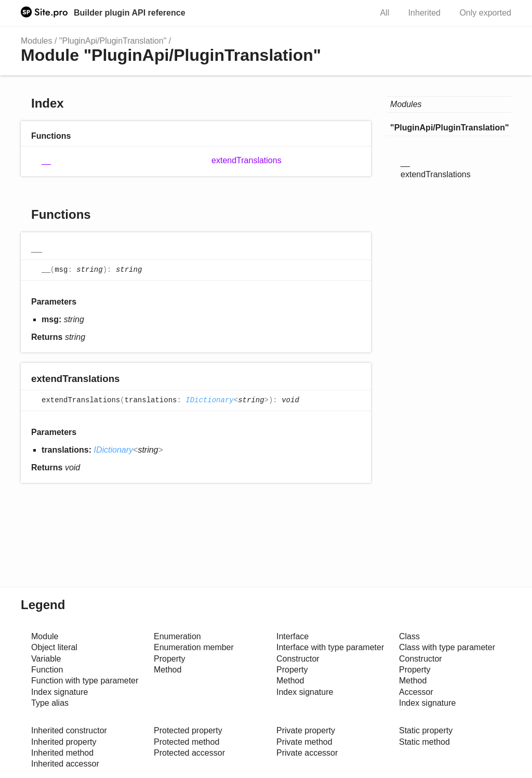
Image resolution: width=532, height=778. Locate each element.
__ (46, 160)
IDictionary (209, 401)
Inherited (424, 13)
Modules (36, 41)
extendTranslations (247, 160)
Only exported (485, 13)
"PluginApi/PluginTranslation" (113, 41)
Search (353, 13)
